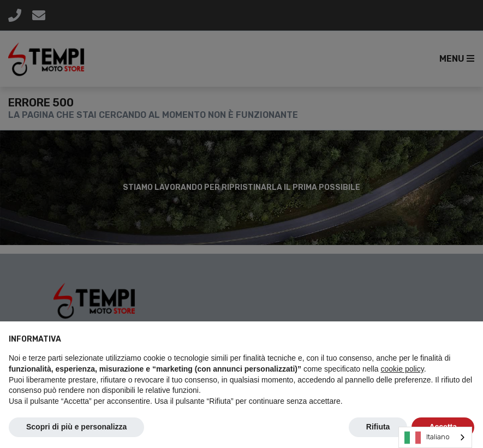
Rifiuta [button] (378, 427)
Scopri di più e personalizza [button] (76, 427)
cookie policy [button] (402, 369)
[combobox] (435, 437)
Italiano (427, 438)
